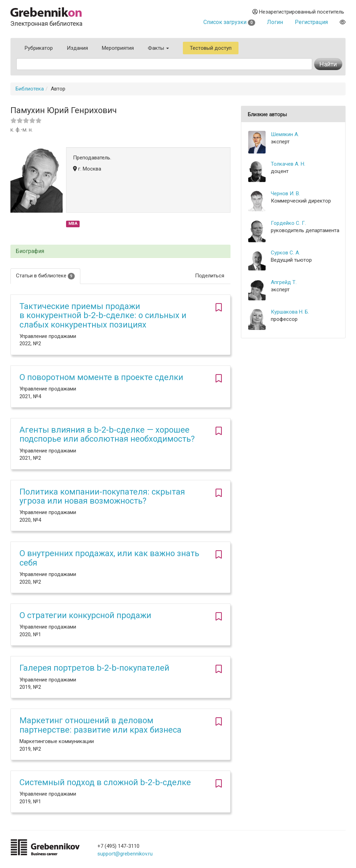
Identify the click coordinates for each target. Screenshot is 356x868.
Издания (77, 48)
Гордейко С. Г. (288, 223)
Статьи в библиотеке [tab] (45, 276)
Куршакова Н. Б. (290, 312)
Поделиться (210, 276)
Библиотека (30, 89)
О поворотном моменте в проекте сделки (101, 377)
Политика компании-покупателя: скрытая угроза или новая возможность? (102, 496)
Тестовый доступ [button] (211, 48)
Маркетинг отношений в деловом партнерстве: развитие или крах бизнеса (100, 725)
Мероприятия (118, 48)
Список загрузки (229, 22)
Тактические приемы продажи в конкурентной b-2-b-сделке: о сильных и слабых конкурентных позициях (103, 315)
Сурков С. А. (285, 253)
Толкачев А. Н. (288, 164)
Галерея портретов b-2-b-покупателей (94, 668)
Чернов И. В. (285, 194)
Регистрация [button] (311, 22)
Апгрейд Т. (284, 282)
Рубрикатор (39, 48)
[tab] (120, 251)
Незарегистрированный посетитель (298, 12)
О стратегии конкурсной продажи (85, 615)
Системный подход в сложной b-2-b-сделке (105, 782)
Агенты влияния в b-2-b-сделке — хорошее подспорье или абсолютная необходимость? (107, 434)
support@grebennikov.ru (125, 854)
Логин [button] (275, 22)
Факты (158, 48)
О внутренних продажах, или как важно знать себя (109, 558)
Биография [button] (30, 251)
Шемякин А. (285, 134)
